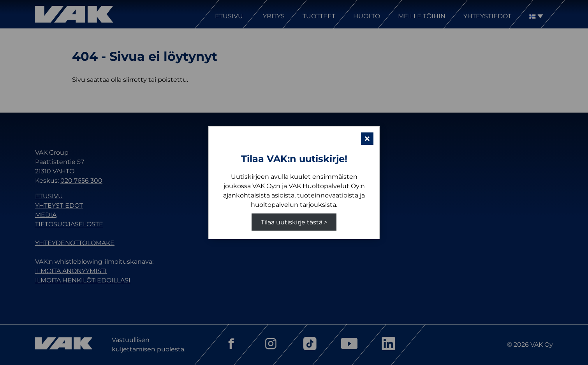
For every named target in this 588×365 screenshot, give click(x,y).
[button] (367, 139)
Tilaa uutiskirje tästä (292, 222)
